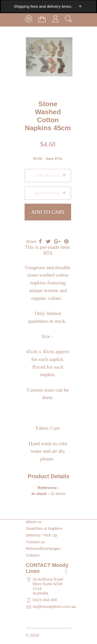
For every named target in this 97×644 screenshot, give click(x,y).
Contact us (35, 542)
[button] (66, 58)
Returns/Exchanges (43, 548)
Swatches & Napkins (44, 528)
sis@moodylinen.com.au (54, 606)
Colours (33, 555)
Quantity (45, 193)
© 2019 (32, 635)
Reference (48, 488)
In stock (39, 494)
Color (42, 175)
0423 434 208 (45, 600)
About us (34, 522)
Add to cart (48, 212)
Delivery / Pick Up (42, 535)
